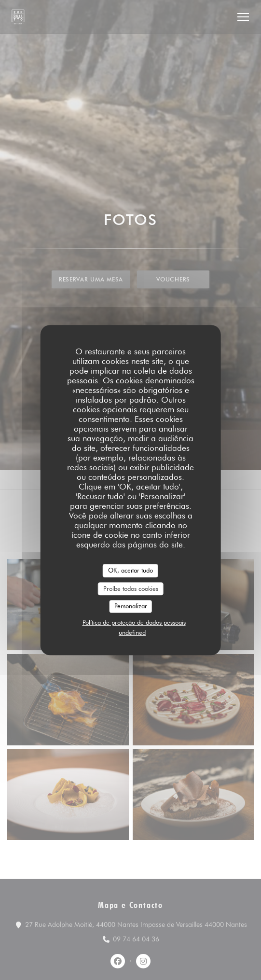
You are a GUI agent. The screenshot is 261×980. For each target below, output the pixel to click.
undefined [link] (132, 632)
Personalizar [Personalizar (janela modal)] (131, 606)
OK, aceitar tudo (130, 570)
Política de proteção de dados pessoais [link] (134, 622)
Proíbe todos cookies (131, 588)
